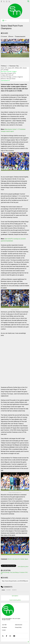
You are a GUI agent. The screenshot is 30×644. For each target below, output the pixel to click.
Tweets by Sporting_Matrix (15, 600)
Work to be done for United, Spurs (18, 559)
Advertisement (19, 625)
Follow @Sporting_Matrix (23, 567)
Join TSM (4, 625)
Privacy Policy (18, 627)
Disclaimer (4, 627)
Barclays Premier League (9, 71)
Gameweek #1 (5, 80)
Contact (4, 630)
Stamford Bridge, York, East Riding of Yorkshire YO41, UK (14, 573)
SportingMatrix (15, 596)
